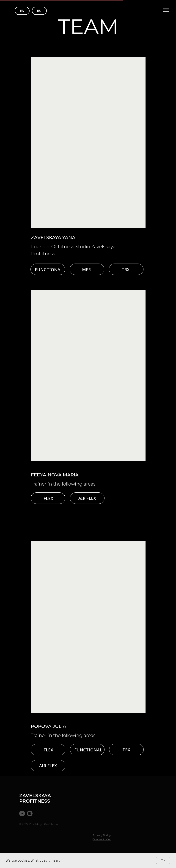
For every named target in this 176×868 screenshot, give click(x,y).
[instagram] (30, 813)
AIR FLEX (87, 498)
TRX (126, 270)
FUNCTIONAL (49, 270)
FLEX (48, 498)
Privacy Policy (102, 835)
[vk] (22, 813)
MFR (86, 270)
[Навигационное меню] (166, 10)
